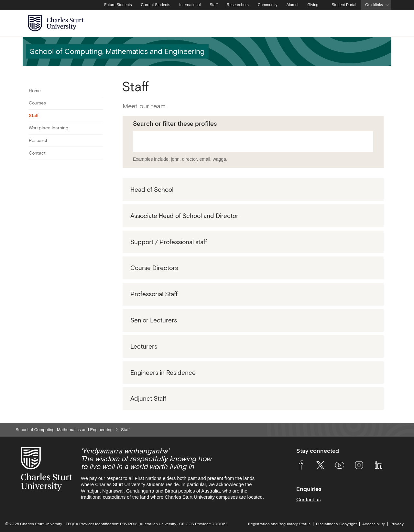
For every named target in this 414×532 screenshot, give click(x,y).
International (190, 5)
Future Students (118, 5)
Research (39, 140)
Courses (37, 103)
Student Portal (344, 5)
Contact (37, 153)
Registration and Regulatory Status (279, 524)
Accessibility (374, 524)
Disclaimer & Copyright (336, 524)
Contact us (308, 499)
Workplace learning (49, 128)
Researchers (238, 5)
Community (268, 5)
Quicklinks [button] (374, 5)
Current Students (156, 5)
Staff (213, 5)
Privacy (397, 524)
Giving (313, 5)
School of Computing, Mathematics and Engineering (64, 430)
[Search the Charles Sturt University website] (379, 23)
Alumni (293, 5)
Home (35, 91)
